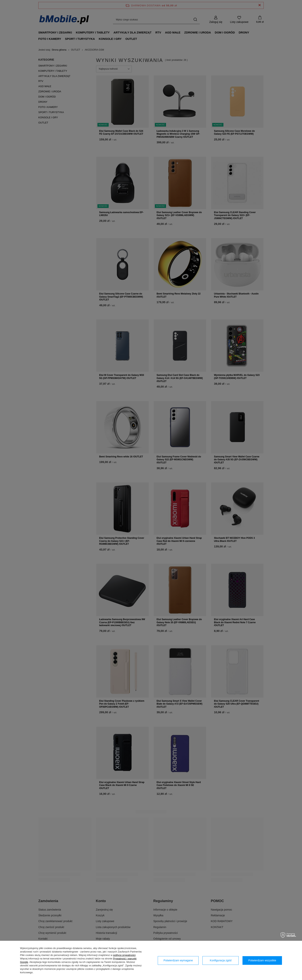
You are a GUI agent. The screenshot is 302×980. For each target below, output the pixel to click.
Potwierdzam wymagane (178, 960)
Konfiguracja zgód (221, 960)
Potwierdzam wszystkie (262, 960)
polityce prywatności (124, 955)
